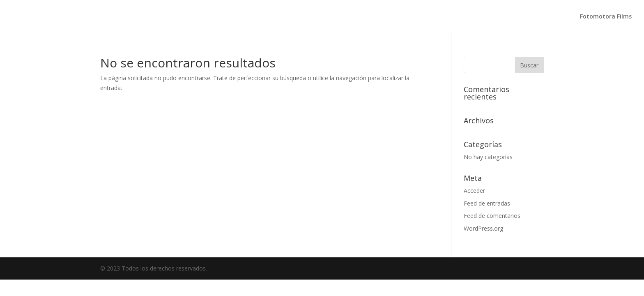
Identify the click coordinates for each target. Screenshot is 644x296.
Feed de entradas (487, 203)
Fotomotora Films (606, 17)
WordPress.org (483, 228)
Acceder (474, 191)
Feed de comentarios (492, 216)
